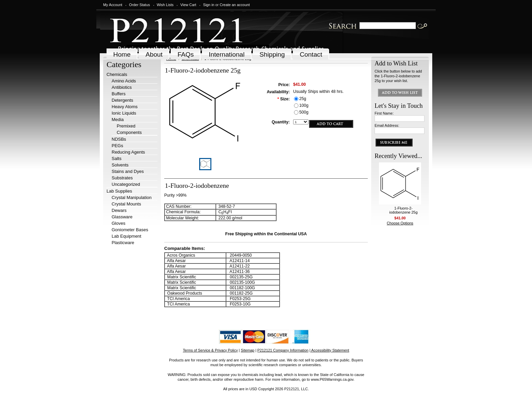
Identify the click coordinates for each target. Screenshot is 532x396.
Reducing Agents (128, 152)
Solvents (120, 165)
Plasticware (123, 243)
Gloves (118, 223)
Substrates (122, 178)
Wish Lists (165, 5)
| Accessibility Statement (329, 350)
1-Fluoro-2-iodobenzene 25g (403, 210)
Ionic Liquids (124, 113)
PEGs (117, 146)
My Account (113, 5)
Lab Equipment (126, 236)
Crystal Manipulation (132, 197)
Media (118, 120)
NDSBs (119, 139)
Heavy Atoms (125, 107)
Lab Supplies (119, 191)
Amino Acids (124, 81)
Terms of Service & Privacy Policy (210, 350)
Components (129, 132)
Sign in (208, 5)
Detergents (122, 100)
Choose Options (400, 223)
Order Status (139, 5)
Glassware (122, 217)
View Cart (188, 5)
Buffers (119, 94)
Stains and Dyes (128, 171)
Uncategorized (126, 184)
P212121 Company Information (283, 350)
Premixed (126, 126)
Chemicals (117, 74)
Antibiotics (122, 87)
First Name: (384, 113)
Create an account (235, 5)
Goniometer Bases (130, 230)
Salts (117, 159)
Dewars (119, 210)
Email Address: (387, 125)
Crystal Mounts (126, 204)
